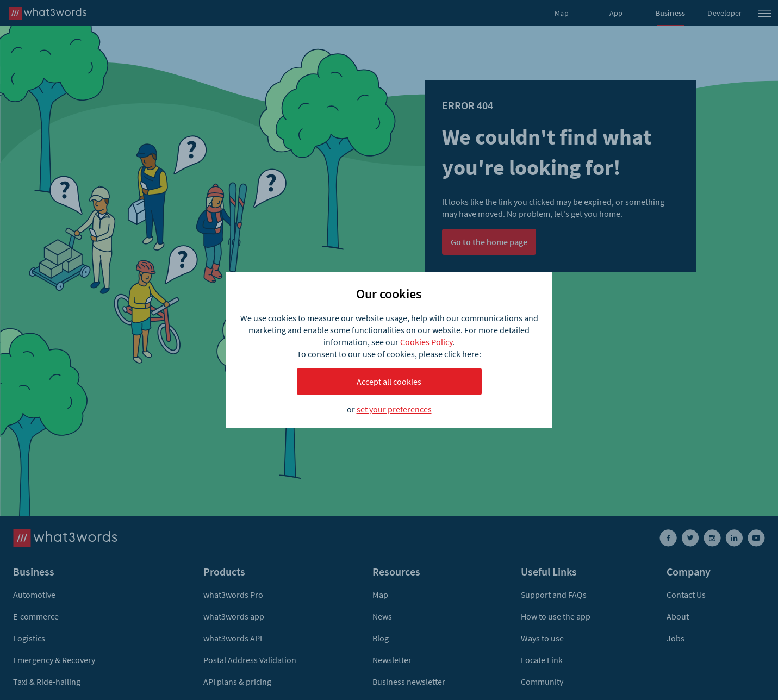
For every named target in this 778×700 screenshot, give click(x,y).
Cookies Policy (426, 342)
